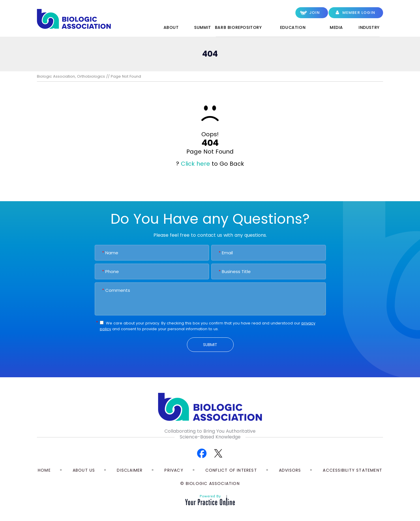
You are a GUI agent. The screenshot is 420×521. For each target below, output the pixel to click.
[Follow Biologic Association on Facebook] (202, 453)
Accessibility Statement (352, 470)
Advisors (290, 470)
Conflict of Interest (231, 470)
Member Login (359, 13)
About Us (84, 470)
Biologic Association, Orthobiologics (71, 76)
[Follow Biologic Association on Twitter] (218, 453)
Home (141, 28)
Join (315, 13)
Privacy (174, 470)
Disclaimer (130, 470)
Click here (195, 164)
